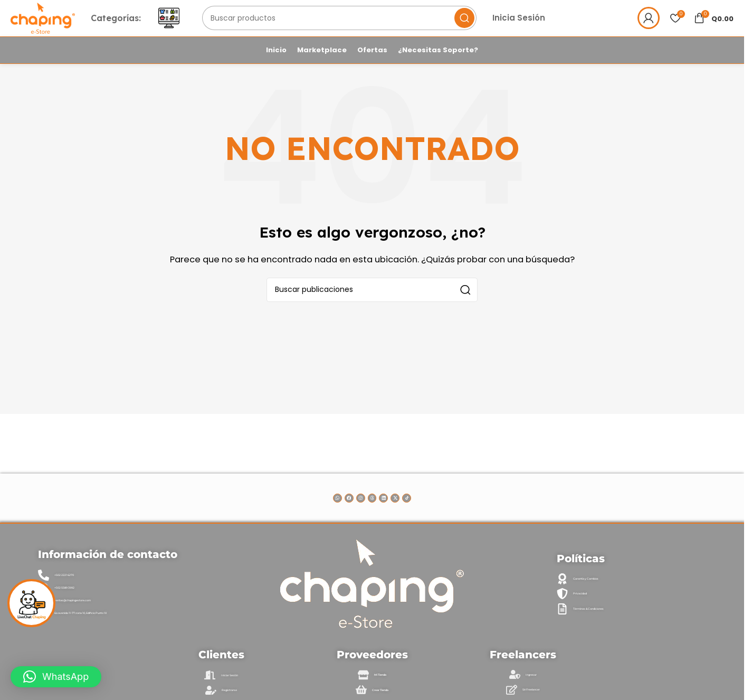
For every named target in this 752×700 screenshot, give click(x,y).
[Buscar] (369, 28)
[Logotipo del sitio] (63, 27)
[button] (56, 677)
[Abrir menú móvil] (208, 28)
